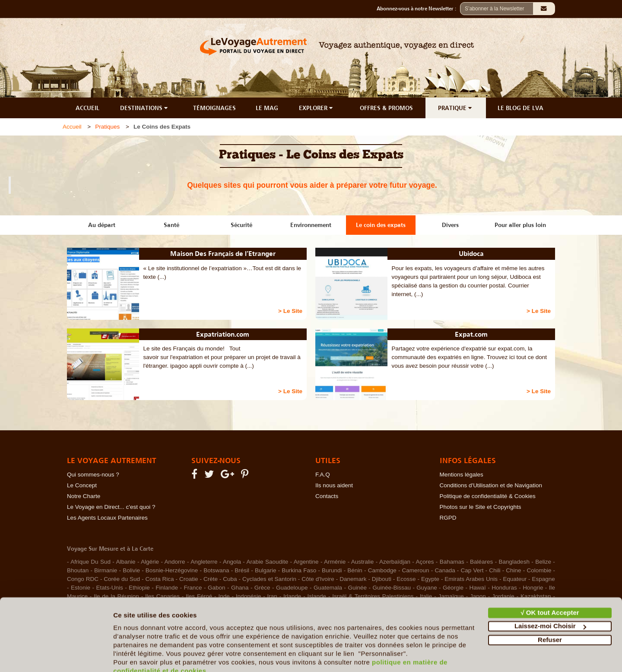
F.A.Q (323, 475)
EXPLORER (317, 108)
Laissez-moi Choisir (550, 587)
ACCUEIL (87, 108)
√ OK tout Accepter (550, 574)
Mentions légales (462, 475)
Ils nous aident (334, 485)
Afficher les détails (142, 655)
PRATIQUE (456, 108)
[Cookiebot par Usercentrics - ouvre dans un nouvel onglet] (56, 655)
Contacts (327, 496)
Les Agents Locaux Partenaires (107, 518)
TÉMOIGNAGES (214, 108)
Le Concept (82, 485)
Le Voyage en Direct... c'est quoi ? (111, 507)
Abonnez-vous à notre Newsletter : (418, 9)
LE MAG (267, 108)
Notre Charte (84, 496)
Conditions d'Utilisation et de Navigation (491, 485)
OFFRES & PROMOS (386, 108)
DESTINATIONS (145, 108)
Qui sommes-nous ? (93, 475)
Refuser (550, 601)
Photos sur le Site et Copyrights (481, 507)
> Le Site (290, 311)
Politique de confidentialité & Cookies (488, 496)
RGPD (448, 518)
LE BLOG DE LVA (520, 108)
